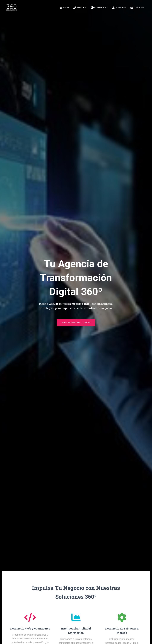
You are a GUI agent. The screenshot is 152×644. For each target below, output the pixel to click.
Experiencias (99, 8)
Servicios (80, 8)
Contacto (137, 8)
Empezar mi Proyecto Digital (76, 324)
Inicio (64, 8)
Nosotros (119, 8)
